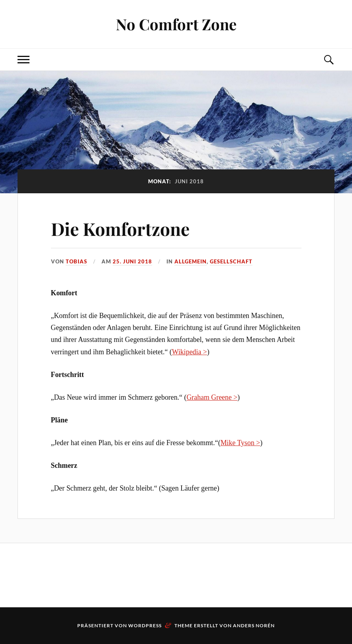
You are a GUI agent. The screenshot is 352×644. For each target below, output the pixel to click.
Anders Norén (254, 625)
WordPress (145, 625)
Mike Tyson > (241, 443)
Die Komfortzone (120, 229)
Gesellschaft (231, 261)
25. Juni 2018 (132, 261)
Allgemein (191, 261)
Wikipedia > (190, 352)
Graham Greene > (212, 397)
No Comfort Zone (176, 24)
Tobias (76, 261)
